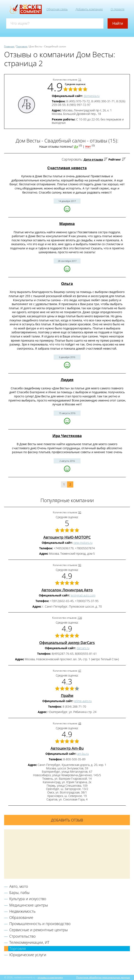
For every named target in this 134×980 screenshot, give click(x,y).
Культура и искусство (28, 899)
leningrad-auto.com (83, 595)
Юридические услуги (28, 955)
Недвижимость (22, 911)
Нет (88, 146)
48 (80, 723)
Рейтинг (115, 159)
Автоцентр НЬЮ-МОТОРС (67, 537)
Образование (21, 917)
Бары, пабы (19, 892)
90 (80, 512)
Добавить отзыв (67, 820)
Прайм (67, 695)
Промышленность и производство (40, 924)
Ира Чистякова (67, 436)
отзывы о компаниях (50, 977)
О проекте (118, 9)
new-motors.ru (83, 543)
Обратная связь (57, 9)
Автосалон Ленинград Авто (67, 590)
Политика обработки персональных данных (103, 977)
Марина (67, 224)
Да (76, 146)
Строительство (23, 936)
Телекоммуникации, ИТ (29, 942)
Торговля (18, 948)
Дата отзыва (93, 159)
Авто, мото (19, 886)
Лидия (67, 380)
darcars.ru (83, 648)
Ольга (67, 283)
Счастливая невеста (67, 168)
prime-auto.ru (83, 701)
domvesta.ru (92, 96)
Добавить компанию (89, 9)
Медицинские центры (29, 905)
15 (80, 80)
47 (80, 671)
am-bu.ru (83, 754)
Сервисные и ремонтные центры (39, 930)
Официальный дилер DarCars (67, 643)
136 (80, 618)
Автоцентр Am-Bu (67, 748)
